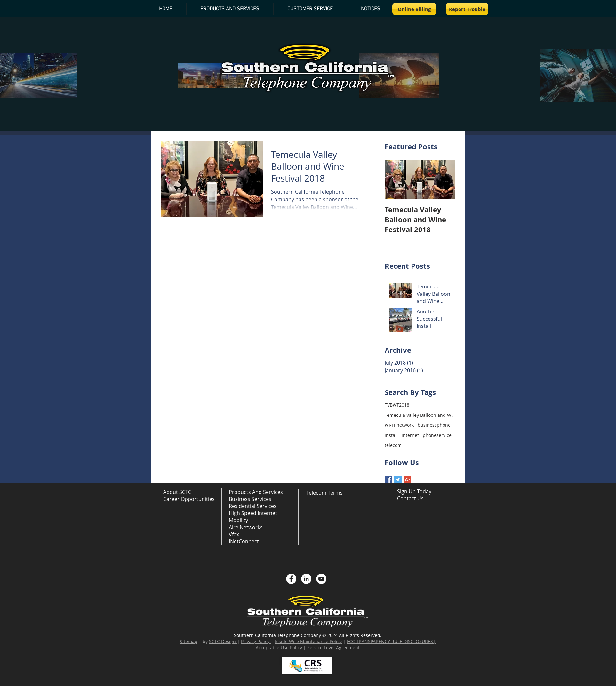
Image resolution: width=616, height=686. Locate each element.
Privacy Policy (255, 641)
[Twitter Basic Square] (398, 480)
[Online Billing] (414, 9)
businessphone (434, 425)
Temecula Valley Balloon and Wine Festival (420, 415)
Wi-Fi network (399, 425)
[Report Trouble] (467, 9)
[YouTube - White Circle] (321, 579)
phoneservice (437, 435)
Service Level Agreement (333, 647)
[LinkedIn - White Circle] (306, 579)
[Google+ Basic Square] (408, 480)
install (391, 435)
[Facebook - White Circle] (291, 579)
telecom (393, 445)
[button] (371, 9)
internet (410, 435)
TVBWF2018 (397, 405)
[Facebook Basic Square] (388, 480)
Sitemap (189, 641)
